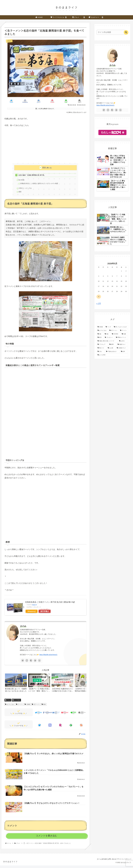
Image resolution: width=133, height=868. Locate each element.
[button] (83, 685)
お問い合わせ (109, 862)
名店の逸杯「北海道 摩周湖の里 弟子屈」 (33, 175)
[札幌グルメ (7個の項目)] (122, 344)
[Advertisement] (45, 145)
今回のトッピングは (26, 190)
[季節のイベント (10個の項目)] (122, 337)
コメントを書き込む (46, 838)
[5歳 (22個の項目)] (107, 334)
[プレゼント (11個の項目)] (109, 337)
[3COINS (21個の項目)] (116, 334)
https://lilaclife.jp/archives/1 (48, 657)
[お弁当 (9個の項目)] (123, 341)
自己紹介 (100, 862)
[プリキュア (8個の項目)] (102, 344)
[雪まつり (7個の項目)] (102, 348)
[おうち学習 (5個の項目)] (112, 355)
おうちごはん (10, 706)
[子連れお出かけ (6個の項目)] (112, 352)
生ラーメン (36, 706)
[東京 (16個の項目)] (100, 337)
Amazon (32, 613)
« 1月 (99, 303)
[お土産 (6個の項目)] (111, 348)
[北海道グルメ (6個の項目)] (122, 348)
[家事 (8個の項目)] (112, 344)
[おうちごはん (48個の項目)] (102, 330)
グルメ (8, 702)
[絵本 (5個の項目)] (124, 352)
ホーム (92, 862)
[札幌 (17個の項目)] (124, 334)
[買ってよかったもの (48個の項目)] (121, 327)
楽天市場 (45, 613)
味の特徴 (22, 181)
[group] (16, 685)
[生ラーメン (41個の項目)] (114, 330)
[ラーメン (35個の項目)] (124, 330)
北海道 (27, 706)
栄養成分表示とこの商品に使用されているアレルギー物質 (41, 184)
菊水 (44, 706)
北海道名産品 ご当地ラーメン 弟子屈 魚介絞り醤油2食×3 (50, 604)
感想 (20, 193)
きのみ (23, 628)
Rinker (34, 607)
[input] (111, 32)
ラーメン (19, 706)
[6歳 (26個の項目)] (100, 334)
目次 (44, 168)
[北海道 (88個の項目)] (101, 327)
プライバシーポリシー (123, 862)
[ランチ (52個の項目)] (109, 327)
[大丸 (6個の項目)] (101, 352)
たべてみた (16, 702)
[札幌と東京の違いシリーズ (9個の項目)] (107, 341)
